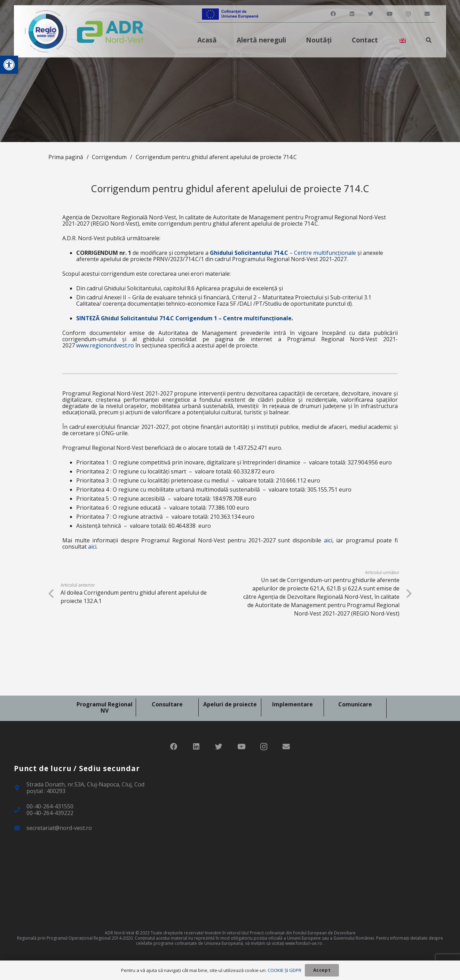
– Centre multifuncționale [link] (283, 253)
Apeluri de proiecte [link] (230, 704)
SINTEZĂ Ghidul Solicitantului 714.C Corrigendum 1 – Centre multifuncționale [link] (184, 318)
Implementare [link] (292, 704)
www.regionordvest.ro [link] (105, 345)
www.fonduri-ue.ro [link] (304, 943)
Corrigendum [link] (109, 157)
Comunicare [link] (355, 704)
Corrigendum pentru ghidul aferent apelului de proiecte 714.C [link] (216, 157)
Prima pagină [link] (66, 157)
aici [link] (328, 540)
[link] (9, 65)
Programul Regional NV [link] (105, 707)
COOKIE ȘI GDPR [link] (284, 970)
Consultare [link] (167, 704)
